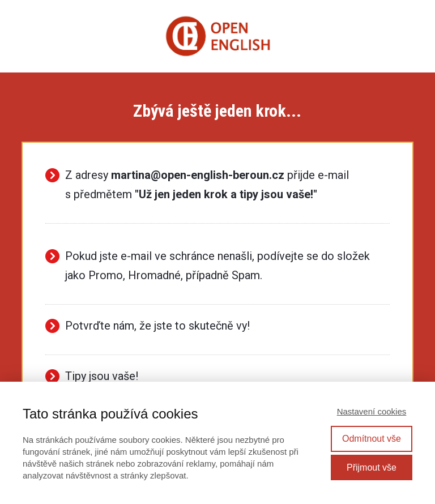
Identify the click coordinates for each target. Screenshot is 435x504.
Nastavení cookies (372, 411)
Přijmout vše (372, 467)
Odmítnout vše (372, 439)
